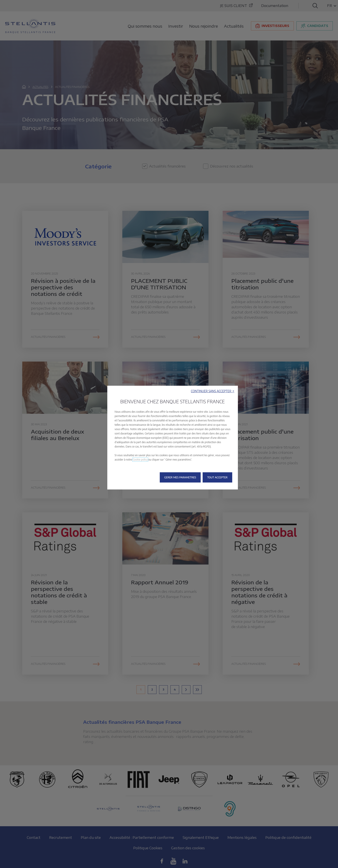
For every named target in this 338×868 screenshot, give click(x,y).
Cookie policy (140, 460)
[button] (213, 391)
